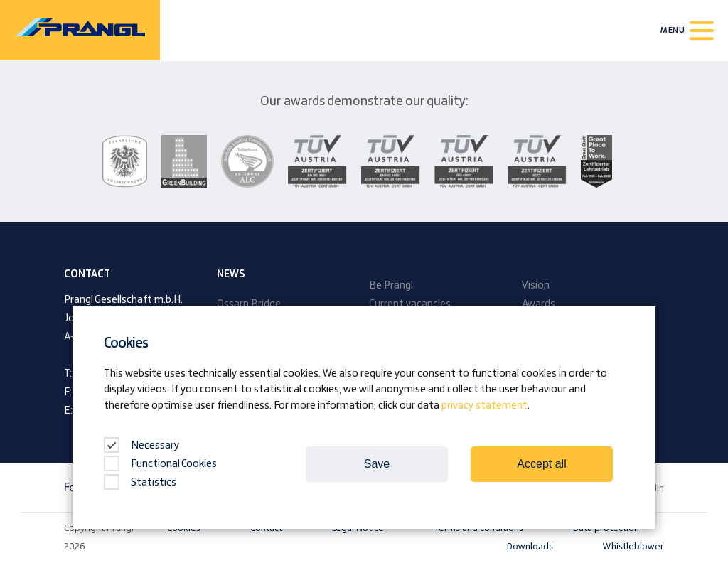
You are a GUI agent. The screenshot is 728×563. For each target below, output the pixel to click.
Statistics (140, 483)
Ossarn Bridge (249, 304)
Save (377, 464)
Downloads (530, 547)
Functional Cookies (160, 464)
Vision (536, 286)
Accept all (541, 464)
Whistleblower (633, 547)
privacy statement (485, 406)
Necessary (141, 446)
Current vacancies (410, 304)
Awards (539, 304)
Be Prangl (391, 286)
